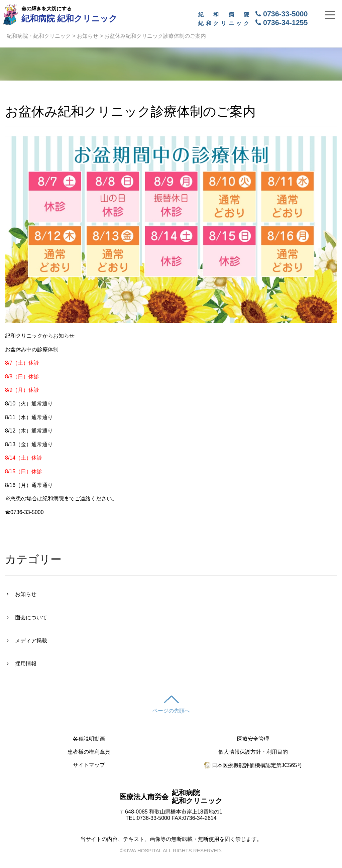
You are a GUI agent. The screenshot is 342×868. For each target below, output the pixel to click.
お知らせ (88, 36)
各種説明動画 (89, 739)
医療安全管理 (253, 739)
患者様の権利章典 (89, 752)
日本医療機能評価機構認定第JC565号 (253, 765)
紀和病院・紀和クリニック (39, 36)
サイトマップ (89, 765)
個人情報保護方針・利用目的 (253, 752)
